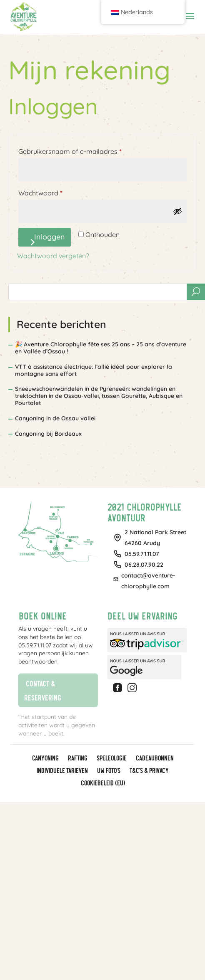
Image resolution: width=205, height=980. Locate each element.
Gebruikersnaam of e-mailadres (80, 150)
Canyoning (45, 758)
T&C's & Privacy (149, 771)
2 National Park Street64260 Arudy (155, 538)
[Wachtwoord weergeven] (177, 211)
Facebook (119, 688)
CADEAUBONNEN (154, 758)
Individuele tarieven (62, 771)
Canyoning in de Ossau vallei (55, 418)
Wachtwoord (51, 192)
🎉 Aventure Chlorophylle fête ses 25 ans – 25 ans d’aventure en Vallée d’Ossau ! (101, 348)
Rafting (77, 758)
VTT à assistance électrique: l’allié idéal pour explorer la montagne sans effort (94, 370)
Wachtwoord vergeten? (53, 256)
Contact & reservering (40, 690)
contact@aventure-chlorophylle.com (148, 581)
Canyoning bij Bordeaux (48, 434)
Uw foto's (108, 771)
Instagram (133, 688)
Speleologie (111, 758)
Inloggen (50, 237)
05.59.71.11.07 (142, 554)
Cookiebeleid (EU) (102, 783)
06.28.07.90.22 (144, 565)
